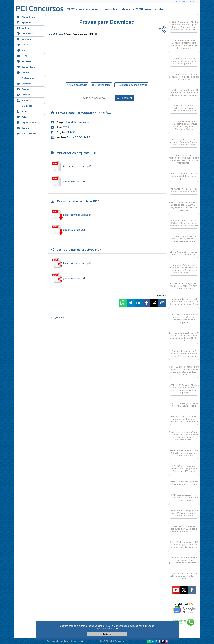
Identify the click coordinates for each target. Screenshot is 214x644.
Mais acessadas (77, 85)
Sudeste (23, 44)
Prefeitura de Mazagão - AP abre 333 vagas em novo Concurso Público (184, 510)
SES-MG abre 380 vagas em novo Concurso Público (184, 250)
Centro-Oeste (26, 67)
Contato (23, 128)
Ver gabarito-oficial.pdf (107, 181)
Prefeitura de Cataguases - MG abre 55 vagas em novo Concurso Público (184, 283)
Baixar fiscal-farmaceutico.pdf (107, 215)
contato (160, 9)
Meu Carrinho (26, 133)
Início (51, 34)
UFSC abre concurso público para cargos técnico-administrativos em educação (184, 416)
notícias (125, 9)
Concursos (25, 33)
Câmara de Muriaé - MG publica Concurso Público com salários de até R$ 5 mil (184, 351)
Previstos (24, 83)
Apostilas (24, 22)
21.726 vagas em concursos (85, 9)
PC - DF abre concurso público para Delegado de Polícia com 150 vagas (184, 466)
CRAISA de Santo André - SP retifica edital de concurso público (184, 173)
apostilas (111, 9)
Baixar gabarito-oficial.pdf (107, 230)
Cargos (23, 89)
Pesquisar (125, 98)
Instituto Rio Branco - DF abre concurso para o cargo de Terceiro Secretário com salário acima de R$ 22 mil (184, 23)
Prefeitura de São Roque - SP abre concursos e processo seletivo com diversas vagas (184, 90)
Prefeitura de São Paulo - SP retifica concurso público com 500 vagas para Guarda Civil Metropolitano (184, 156)
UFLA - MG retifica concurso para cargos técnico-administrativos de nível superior (184, 316)
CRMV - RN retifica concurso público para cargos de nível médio (184, 573)
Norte (22, 56)
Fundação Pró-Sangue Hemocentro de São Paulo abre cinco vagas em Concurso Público (184, 122)
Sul (21, 50)
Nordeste (24, 61)
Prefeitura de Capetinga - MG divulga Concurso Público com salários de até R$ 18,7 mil (184, 334)
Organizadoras (27, 122)
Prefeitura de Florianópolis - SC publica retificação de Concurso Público (184, 450)
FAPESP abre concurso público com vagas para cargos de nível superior (184, 105)
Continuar (107, 634)
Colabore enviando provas (131, 85)
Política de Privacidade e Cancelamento (66, 641)
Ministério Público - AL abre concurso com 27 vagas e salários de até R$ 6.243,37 (184, 526)
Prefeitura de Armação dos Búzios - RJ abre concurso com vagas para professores (184, 220)
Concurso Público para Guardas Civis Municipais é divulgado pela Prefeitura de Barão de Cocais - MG (184, 266)
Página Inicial (26, 17)
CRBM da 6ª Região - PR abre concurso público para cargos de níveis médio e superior (184, 386)
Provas (23, 111)
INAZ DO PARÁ (81, 137)
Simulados (24, 105)
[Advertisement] (81, 58)
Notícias (23, 28)
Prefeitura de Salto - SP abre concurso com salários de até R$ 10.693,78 (184, 74)
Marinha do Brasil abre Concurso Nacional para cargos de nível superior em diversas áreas (184, 41)
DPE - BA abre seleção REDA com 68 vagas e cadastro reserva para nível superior (184, 542)
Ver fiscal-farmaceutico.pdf (107, 166)
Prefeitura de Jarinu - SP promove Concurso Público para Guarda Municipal (184, 139)
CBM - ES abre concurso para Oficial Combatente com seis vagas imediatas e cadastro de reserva (184, 368)
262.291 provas (143, 9)
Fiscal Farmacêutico (78, 122)
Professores (25, 78)
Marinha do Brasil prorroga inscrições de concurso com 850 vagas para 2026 (184, 58)
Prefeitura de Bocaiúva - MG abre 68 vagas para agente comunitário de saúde (184, 236)
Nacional (24, 39)
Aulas (22, 117)
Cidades (23, 94)
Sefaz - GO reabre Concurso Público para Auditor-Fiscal (184, 480)
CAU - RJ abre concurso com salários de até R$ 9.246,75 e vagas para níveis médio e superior (184, 203)
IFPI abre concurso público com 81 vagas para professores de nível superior (184, 557)
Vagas (22, 100)
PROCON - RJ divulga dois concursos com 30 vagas (184, 188)
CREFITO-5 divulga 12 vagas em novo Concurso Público (184, 402)
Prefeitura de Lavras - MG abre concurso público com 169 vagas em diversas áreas (184, 299)
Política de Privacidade (107, 629)
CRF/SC (71, 132)
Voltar (57, 318)
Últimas (23, 72)
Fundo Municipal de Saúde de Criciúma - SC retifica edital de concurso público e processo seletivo (184, 433)
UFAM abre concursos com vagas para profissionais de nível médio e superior (184, 495)
